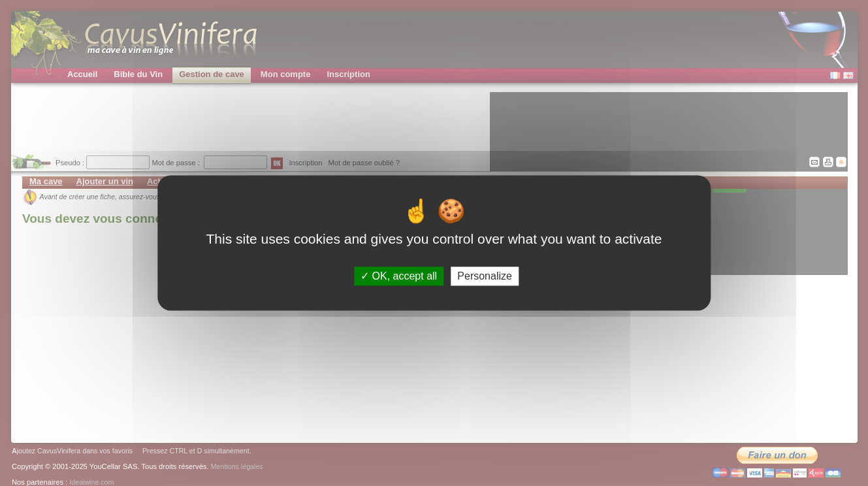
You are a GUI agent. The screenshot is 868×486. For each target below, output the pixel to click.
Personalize (485, 276)
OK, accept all (399, 276)
